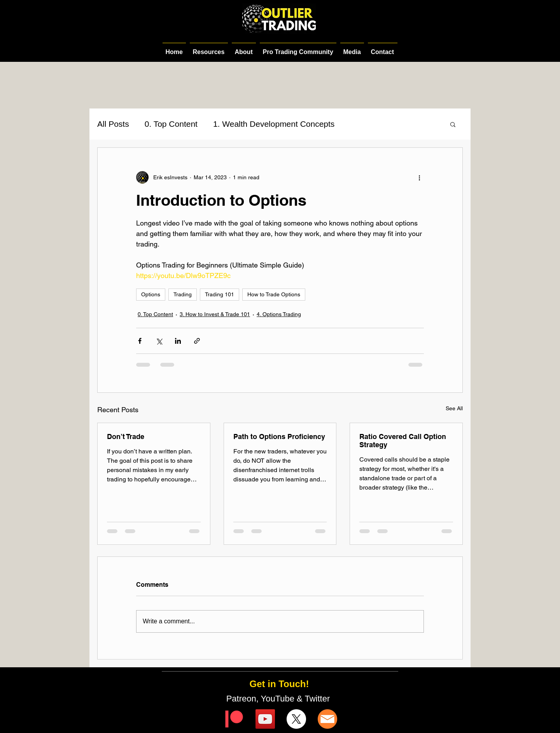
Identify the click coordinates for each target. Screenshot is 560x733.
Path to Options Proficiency (279, 436)
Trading (183, 294)
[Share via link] (197, 341)
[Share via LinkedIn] (178, 341)
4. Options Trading (279, 314)
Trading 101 (220, 294)
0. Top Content (171, 124)
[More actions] (419, 177)
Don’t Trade (126, 436)
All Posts (113, 124)
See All (454, 408)
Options (151, 294)
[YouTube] (265, 719)
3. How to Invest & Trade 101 (215, 314)
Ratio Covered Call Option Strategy (403, 441)
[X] (296, 719)
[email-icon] (327, 719)
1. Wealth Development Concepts (274, 124)
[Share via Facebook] (140, 341)
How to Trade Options (274, 294)
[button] (453, 124)
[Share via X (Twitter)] (159, 341)
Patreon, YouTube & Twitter (279, 699)
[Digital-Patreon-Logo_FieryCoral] (234, 719)
